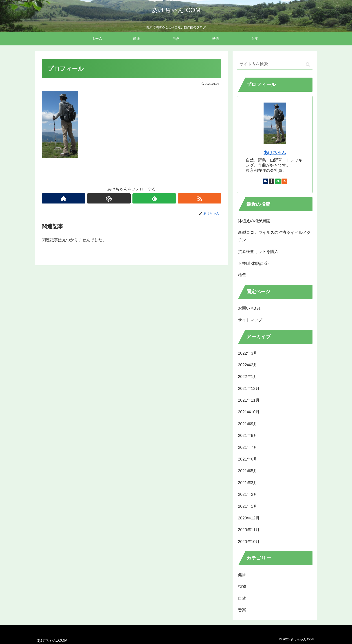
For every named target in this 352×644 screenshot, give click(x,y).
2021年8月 (248, 436)
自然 (242, 598)
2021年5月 (248, 471)
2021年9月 (248, 424)
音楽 (242, 610)
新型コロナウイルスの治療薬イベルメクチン (274, 236)
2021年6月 (248, 459)
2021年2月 (248, 494)
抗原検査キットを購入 (258, 252)
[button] (308, 64)
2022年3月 (248, 353)
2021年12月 (249, 389)
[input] (275, 64)
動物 (242, 586)
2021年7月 (248, 447)
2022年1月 (248, 377)
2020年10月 (249, 542)
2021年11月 (249, 400)
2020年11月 (249, 530)
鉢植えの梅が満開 (254, 221)
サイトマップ (250, 320)
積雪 (242, 275)
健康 (242, 575)
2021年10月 (249, 412)
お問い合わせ (250, 308)
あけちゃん (275, 152)
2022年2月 (248, 365)
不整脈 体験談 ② (253, 264)
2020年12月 (249, 518)
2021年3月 (248, 483)
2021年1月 (248, 506)
